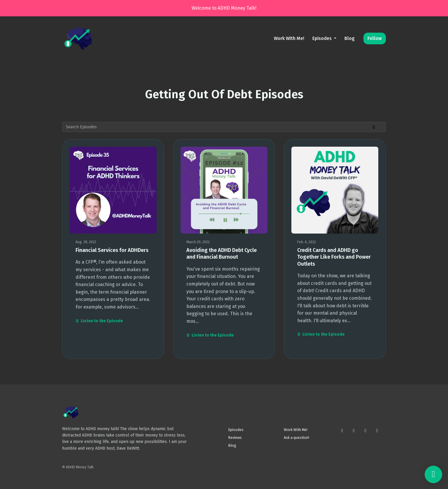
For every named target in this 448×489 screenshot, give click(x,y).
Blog (350, 38)
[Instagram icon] (342, 431)
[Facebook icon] (365, 431)
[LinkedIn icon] (377, 431)
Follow (375, 38)
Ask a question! (296, 438)
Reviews (235, 438)
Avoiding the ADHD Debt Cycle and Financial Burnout (222, 254)
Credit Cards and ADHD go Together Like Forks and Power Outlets (334, 257)
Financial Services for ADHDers (112, 250)
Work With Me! (289, 38)
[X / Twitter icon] (354, 431)
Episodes (323, 38)
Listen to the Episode (99, 321)
